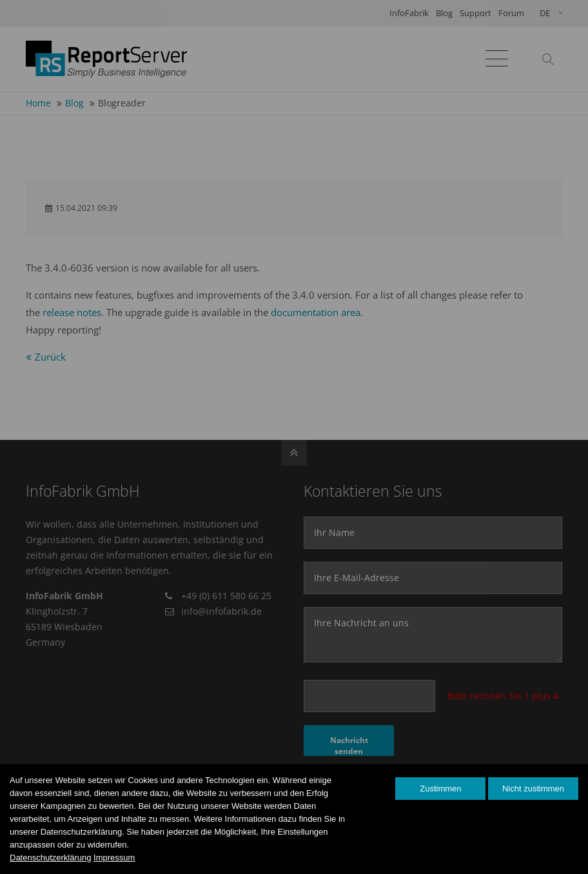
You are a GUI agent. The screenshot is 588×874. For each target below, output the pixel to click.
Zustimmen (440, 789)
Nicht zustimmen (533, 789)
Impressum (114, 858)
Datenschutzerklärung (50, 858)
